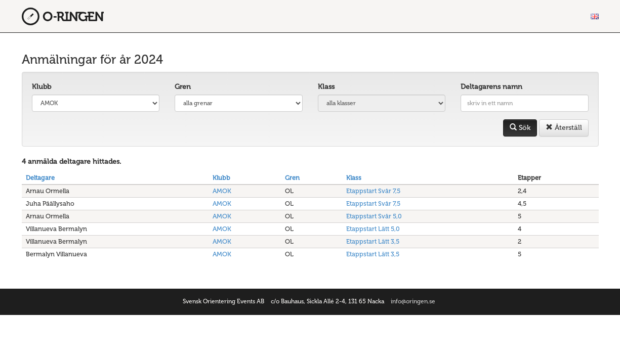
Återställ (564, 128)
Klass (326, 87)
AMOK (222, 191)
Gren (183, 87)
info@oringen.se (413, 301)
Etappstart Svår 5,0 (374, 216)
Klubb (42, 87)
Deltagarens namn (491, 87)
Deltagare (40, 178)
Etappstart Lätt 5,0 (373, 229)
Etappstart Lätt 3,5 (373, 241)
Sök (520, 128)
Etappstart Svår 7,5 (373, 191)
